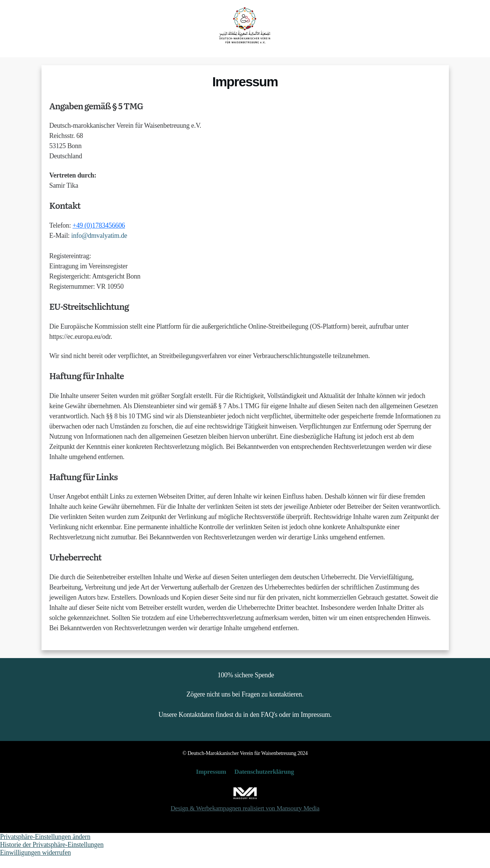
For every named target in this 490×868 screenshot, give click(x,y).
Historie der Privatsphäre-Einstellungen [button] (52, 856)
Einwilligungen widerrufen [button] (35, 864)
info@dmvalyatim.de (99, 247)
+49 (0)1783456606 (99, 237)
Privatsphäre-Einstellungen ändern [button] (45, 848)
